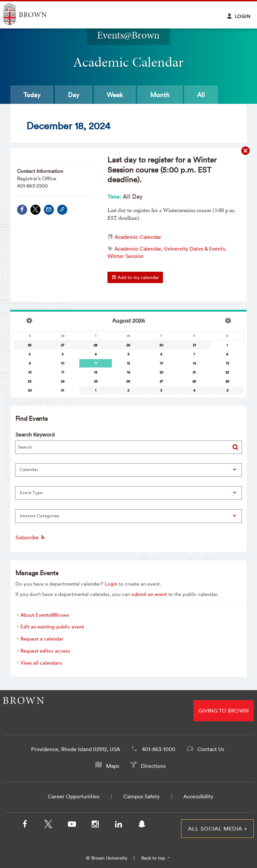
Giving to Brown (224, 711)
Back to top (156, 858)
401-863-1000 (159, 749)
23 (30, 381)
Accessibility (198, 796)
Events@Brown (128, 35)
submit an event (149, 594)
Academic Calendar (138, 237)
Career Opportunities (74, 796)
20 (161, 372)
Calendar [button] (29, 470)
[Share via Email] (49, 210)
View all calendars (41, 663)
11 (96, 363)
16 (30, 372)
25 (96, 381)
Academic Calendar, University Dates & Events (170, 249)
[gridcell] (95, 363)
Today (32, 95)
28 (96, 345)
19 (128, 372)
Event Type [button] (31, 493)
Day (74, 95)
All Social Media (215, 828)
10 (63, 363)
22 (227, 372)
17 (63, 372)
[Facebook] (25, 825)
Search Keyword (35, 435)
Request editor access (45, 651)
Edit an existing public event (52, 627)
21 (194, 372)
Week (115, 95)
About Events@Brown (45, 615)
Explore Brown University (33, 14)
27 (63, 345)
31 (194, 345)
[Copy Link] (62, 210)
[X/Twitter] (48, 825)
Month (160, 95)
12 (128, 363)
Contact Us (211, 749)
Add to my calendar (135, 277)
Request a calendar (42, 639)
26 (30, 345)
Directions (153, 766)
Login (111, 584)
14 (194, 363)
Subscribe (30, 537)
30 (161, 345)
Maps (113, 766)
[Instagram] (95, 825)
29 (128, 345)
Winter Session (125, 256)
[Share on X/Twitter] (35, 210)
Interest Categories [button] (40, 516)
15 (227, 363)
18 (96, 372)
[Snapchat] (142, 825)
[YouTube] (72, 825)
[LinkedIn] (118, 825)
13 (161, 363)
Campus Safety (142, 796)
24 (63, 381)
